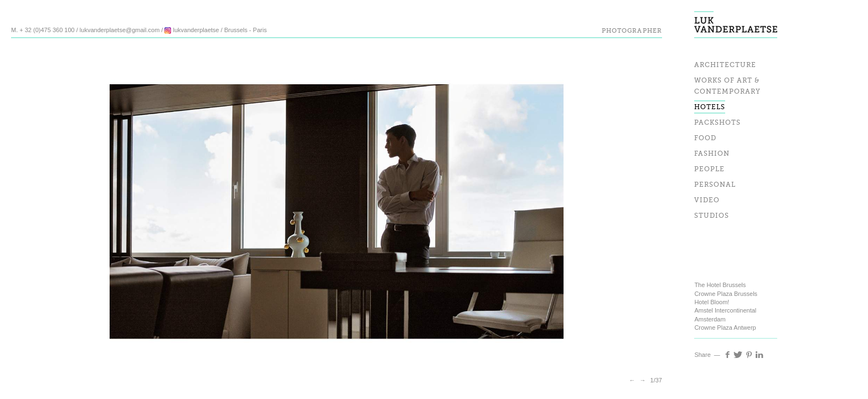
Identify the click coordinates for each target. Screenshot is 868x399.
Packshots (717, 123)
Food (705, 139)
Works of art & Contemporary (727, 86)
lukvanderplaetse (192, 30)
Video (707, 201)
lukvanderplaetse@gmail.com (120, 30)
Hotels (710, 108)
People (709, 170)
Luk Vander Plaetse (736, 19)
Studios (712, 216)
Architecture (725, 65)
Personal (715, 185)
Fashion (712, 154)
